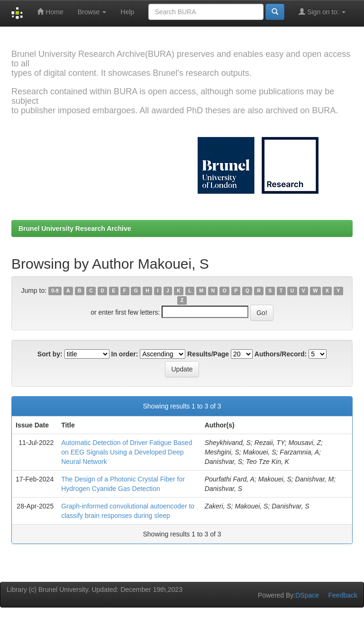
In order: (125, 354)
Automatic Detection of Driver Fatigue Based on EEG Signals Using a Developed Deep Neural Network (127, 452)
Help (127, 12)
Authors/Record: (281, 354)
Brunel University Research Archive (75, 228)
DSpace (307, 595)
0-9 (55, 291)
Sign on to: (322, 12)
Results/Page (208, 354)
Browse (92, 12)
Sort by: (50, 354)
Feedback (343, 595)
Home (50, 12)
